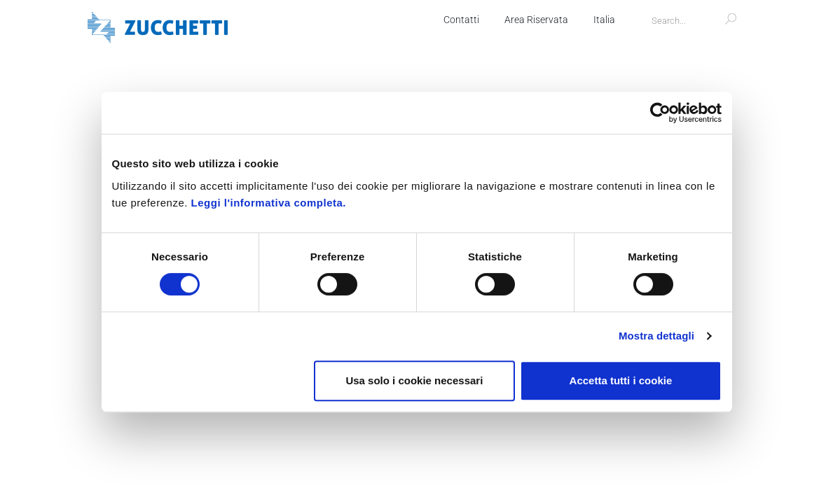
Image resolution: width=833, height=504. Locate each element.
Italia (602, 20)
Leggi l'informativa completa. (269, 203)
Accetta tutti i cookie (621, 380)
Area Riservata (534, 20)
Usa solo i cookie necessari (414, 380)
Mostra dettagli (656, 336)
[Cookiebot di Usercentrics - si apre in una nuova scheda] (660, 113)
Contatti (459, 20)
